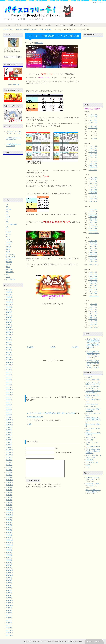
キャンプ (9, 234)
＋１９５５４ (93, 126)
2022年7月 (9, 402)
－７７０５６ (93, 304)
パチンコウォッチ (91, 407)
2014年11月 (9, 633)
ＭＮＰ (8, 277)
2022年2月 (9, 415)
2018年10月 (9, 515)
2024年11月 (9, 332)
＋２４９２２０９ (94, 264)
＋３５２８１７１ (94, 296)
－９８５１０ (93, 195)
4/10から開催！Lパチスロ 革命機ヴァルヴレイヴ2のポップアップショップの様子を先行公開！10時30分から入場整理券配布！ (93, 343)
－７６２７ (93, 150)
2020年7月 (9, 462)
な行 (7, 222)
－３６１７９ (93, 197)
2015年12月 (9, 600)
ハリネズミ (9, 242)
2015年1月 (9, 628)
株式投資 (49, 25)
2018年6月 (9, 525)
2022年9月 (9, 397)
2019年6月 (9, 495)
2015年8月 (9, 610)
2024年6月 (9, 345)
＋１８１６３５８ (94, 233)
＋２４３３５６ (93, 215)
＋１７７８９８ (93, 315)
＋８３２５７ (93, 163)
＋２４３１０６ (93, 221)
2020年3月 (9, 472)
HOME (53, 347)
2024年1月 (9, 357)
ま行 (7, 229)
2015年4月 (9, 620)
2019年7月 (9, 492)
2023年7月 (9, 372)
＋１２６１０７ (93, 167)
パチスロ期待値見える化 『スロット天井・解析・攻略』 (93, 420)
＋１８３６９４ (93, 254)
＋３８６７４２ (93, 319)
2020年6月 (9, 465)
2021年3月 (9, 442)
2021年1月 (9, 447)
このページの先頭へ (94, 642)
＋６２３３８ (93, 226)
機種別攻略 (9, 262)
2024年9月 (9, 337)
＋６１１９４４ (93, 286)
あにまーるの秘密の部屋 (92, 380)
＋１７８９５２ (93, 276)
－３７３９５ (93, 117)
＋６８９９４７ (93, 272)
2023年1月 (9, 387)
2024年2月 (9, 355)
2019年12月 (9, 480)
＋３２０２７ (93, 211)
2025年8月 (9, 310)
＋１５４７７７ (93, 224)
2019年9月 (9, 487)
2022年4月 (9, 410)
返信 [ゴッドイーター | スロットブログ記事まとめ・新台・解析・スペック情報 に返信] (30, 424)
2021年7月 (9, 432)
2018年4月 (9, 530)
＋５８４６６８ (93, 201)
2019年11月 (9, 482)
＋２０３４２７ (93, 248)
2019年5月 (9, 497)
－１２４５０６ (93, 152)
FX (7, 204)
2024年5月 (9, 347)
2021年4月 (9, 440)
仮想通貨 (72, 25)
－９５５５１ (93, 245)
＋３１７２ (93, 158)
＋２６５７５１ (93, 308)
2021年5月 (9, 437)
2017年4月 (9, 560)
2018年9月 (9, 517)
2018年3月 (9, 533)
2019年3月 (9, 502)
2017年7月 (9, 553)
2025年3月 (9, 322)
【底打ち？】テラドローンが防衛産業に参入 (14, 139)
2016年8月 (9, 580)
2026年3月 (9, 292)
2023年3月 (9, 382)
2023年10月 (9, 365)
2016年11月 (9, 573)
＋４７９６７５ (93, 317)
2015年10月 (9, 605)
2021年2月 (9, 445)
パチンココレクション (92, 404)
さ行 (7, 214)
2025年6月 (9, 315)
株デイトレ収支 (60, 25)
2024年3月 (9, 352)
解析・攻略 (39, 43)
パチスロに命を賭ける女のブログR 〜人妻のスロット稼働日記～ (93, 451)
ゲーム (8, 237)
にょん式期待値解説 (12, 224)
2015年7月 (9, 613)
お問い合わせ (84, 25)
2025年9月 (9, 307)
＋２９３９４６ (93, 223)
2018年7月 (9, 523)
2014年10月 (9, 635)
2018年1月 (9, 538)
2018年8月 (9, 520)
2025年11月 (9, 302)
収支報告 (38, 25)
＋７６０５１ (93, 183)
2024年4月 (9, 350)
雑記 (7, 274)
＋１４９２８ (93, 230)
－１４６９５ (93, 128)
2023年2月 (9, 385)
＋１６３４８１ (93, 262)
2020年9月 (9, 457)
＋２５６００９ (93, 156)
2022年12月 (9, 390)
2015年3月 (9, 623)
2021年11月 (9, 422)
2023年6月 (9, 375)
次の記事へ (75, 347)
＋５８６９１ (93, 199)
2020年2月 (9, 475)
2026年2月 (9, 295)
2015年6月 (9, 615)
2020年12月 (9, 450)
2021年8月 (9, 430)
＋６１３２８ (93, 278)
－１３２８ (93, 138)
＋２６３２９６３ (94, 328)
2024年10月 (9, 335)
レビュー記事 (14, 84)
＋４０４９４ (93, 120)
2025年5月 (9, 317)
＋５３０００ (93, 193)
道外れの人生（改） (91, 437)
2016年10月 (9, 575)
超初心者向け (10, 272)
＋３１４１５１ (93, 280)
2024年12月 (9, 330)
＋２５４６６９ (93, 217)
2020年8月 (9, 460)
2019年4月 (9, 500)
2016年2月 (9, 595)
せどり (8, 217)
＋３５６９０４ (93, 287)
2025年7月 (9, 312)
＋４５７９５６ (93, 313)
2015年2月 (9, 625)
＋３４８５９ (93, 189)
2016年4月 (9, 590)
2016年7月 (9, 583)
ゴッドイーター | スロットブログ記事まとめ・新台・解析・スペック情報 (51, 413)
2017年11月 (9, 543)
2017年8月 (9, 550)
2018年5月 (9, 528)
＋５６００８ (93, 209)
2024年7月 (9, 342)
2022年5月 (9, 407)
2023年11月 (9, 362)
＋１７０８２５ (93, 321)
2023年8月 (9, 370)
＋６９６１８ (93, 323)
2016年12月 (9, 570)
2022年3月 (9, 412)
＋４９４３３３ (93, 291)
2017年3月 (9, 563)
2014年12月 (9, 630)
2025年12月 (9, 300)
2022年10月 (9, 395)
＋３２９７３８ (93, 243)
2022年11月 (9, 392)
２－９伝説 (89, 377)
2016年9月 (9, 578)
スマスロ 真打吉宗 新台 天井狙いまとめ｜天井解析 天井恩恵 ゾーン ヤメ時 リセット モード (93, 355)
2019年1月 (9, 507)
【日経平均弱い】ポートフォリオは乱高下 (14, 145)
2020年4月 (9, 470)
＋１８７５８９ (93, 325)
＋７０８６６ (93, 228)
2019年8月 (9, 490)
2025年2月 (9, 325)
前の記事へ (31, 347)
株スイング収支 (10, 254)
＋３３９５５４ (93, 260)
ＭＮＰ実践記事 (10, 279)
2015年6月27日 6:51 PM (35, 417)
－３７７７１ (93, 115)
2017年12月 (9, 540)
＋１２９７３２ (93, 258)
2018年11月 (9, 512)
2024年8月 (9, 340)
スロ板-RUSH (89, 460)
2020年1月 (9, 477)
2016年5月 (9, 588)
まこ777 (88, 467)
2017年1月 (9, 568)
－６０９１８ (93, 282)
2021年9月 (9, 427)
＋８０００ (93, 187)
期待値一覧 (18, 25)
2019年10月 (9, 485)
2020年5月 (9, 467)
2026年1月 (9, 297)
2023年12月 (9, 360)
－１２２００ (93, 178)
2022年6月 (9, 405)
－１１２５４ (93, 148)
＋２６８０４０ (93, 311)
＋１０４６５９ (93, 256)
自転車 (8, 267)
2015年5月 (9, 618)
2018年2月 (9, 535)
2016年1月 (9, 598)
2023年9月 (9, 367)
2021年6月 (9, 435)
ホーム (8, 25)
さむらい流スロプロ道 (92, 462)
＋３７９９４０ (93, 247)
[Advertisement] (53, 325)
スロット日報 (89, 440)
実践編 (8, 249)
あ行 (7, 207)
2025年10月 (9, 305)
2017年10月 (9, 545)
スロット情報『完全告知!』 (93, 447)
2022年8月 (9, 400)
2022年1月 (9, 417)
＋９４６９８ (93, 306)
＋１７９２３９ (93, 165)
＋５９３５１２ (93, 289)
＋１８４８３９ (93, 191)
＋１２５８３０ (93, 154)
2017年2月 (9, 565)
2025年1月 (9, 327)
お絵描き (9, 209)
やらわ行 (9, 232)
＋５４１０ (93, 161)
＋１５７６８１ (93, 185)
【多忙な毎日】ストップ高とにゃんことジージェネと (14, 132)
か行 (7, 212)
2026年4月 (9, 290)
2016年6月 (9, 585)
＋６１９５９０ (93, 170)
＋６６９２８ (93, 241)
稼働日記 (28, 25)
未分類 (8, 252)
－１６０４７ (93, 146)
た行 (7, 219)
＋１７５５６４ (93, 182)
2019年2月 (9, 505)
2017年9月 (9, 548)
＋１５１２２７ (93, 310)
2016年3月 (9, 593)
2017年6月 (9, 555)
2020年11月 (9, 452)
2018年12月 (9, 510)
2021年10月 (9, 425)
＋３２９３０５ (93, 250)
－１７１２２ (93, 180)
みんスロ (88, 465)
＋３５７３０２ (93, 252)
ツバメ (8, 239)
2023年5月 (9, 377)
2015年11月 (9, 603)
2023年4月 (9, 380)
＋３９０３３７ (93, 219)
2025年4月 (9, 320)
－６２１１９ (93, 293)
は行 (7, 227)
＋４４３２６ (93, 122)
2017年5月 (9, 558)
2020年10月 (9, 455)
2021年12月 (9, 420)
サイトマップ (99, 3)
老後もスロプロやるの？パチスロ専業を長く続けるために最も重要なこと (93, 363)
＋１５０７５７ (93, 284)
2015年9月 (9, 608)
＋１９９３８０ (93, 274)
